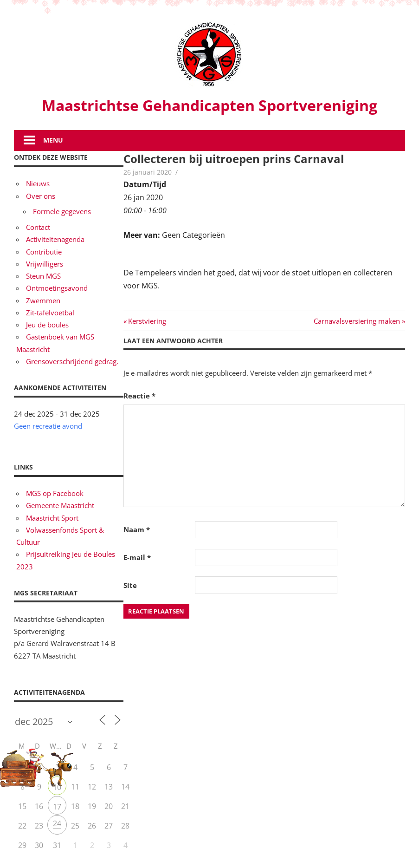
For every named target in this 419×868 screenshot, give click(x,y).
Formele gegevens (62, 211)
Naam (137, 529)
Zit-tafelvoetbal (50, 313)
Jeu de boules (47, 325)
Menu (53, 140)
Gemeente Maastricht (60, 505)
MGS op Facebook (55, 493)
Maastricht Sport (52, 518)
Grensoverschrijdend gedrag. (72, 361)
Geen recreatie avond (48, 426)
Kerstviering (147, 321)
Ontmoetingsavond (57, 288)
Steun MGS (43, 276)
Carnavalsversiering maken (357, 321)
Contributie (44, 252)
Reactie (139, 396)
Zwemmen (43, 300)
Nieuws (38, 183)
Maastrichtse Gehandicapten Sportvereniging (209, 105)
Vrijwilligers (45, 264)
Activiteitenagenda (55, 239)
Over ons (41, 196)
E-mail (137, 557)
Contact (38, 227)
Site (130, 585)
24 (57, 823)
